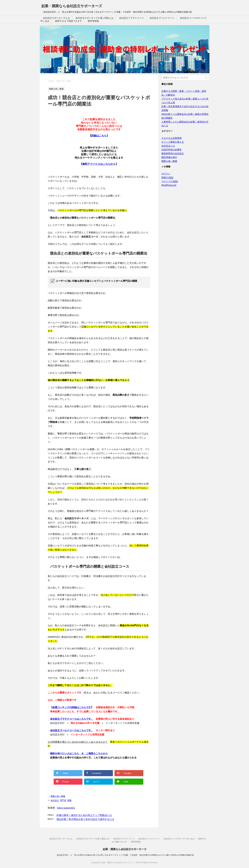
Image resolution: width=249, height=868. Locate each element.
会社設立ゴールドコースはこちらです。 (72, 730)
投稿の (167, 178)
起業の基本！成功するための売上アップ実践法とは (84, 815)
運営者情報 (93, 21)
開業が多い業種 (58, 796)
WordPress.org (169, 185)
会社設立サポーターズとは (56, 18)
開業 (69, 800)
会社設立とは (168, 146)
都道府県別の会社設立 (173, 153)
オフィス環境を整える (173, 142)
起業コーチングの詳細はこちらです (72, 707)
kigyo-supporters (66, 808)
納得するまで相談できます (69, 21)
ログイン (166, 174)
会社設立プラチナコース (131, 18)
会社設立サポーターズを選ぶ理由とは (94, 18)
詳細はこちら (99, 136)
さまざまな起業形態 (171, 138)
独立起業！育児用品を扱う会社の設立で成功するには (85, 819)
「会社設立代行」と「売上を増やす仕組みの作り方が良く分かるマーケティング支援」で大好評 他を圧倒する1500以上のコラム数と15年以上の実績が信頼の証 (124, 855)
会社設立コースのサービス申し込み (179, 839)
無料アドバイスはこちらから (99, 164)
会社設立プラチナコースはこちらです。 (72, 719)
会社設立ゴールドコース (162, 18)
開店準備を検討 (169, 157)
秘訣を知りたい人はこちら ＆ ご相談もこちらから (79, 753)
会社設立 (55, 800)
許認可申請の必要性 (171, 150)
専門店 (63, 800)
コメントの (170, 181)
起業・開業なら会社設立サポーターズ (72, 6)
